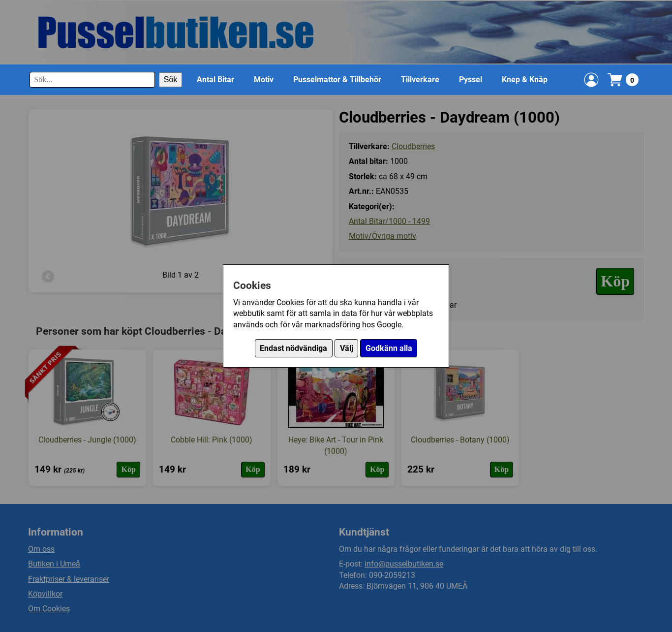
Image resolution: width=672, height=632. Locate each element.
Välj (347, 348)
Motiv (264, 79)
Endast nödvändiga (293, 348)
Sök (171, 79)
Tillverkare (420, 79)
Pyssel (471, 79)
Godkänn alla (389, 348)
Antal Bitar (215, 79)
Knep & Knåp (525, 79)
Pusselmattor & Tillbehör (337, 79)
